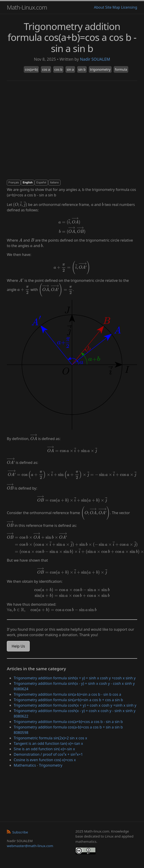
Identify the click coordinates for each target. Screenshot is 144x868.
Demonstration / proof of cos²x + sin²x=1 (48, 754)
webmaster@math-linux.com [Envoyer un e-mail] (30, 846)
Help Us (18, 646)
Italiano (54, 183)
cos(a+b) (31, 69)
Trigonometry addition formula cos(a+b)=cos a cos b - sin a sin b (68, 722)
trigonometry (100, 69)
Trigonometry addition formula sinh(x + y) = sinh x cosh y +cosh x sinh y (75, 678)
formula (121, 69)
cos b (58, 69)
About (99, 7)
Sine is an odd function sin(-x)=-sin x (44, 749)
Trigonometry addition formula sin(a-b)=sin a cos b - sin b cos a (67, 694)
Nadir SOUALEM (95, 59)
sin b (82, 69)
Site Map (113, 7)
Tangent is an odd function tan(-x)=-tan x (48, 743)
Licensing (129, 7)
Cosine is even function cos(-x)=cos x (45, 760)
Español (41, 183)
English (27, 183)
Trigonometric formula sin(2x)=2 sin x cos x (50, 738)
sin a (70, 69)
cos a (46, 69)
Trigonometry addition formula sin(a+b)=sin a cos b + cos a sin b (68, 700)
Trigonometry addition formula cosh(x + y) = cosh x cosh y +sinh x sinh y (75, 705)
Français (14, 183)
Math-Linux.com (27, 7)
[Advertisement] (46, 130)
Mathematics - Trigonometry (38, 765)
